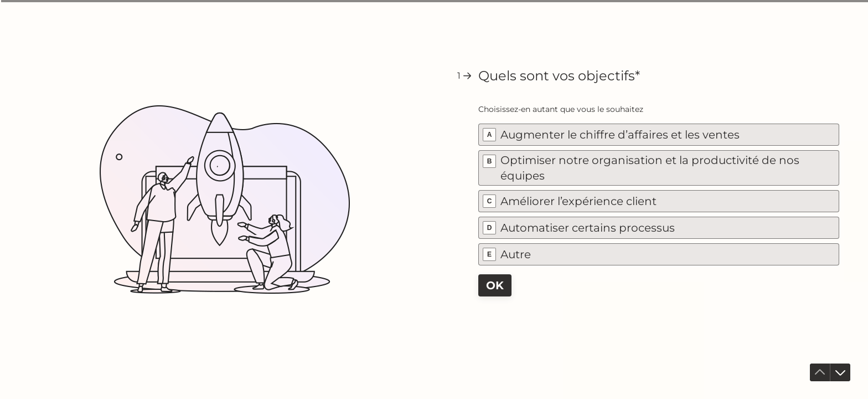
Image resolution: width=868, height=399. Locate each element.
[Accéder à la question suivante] (840, 372)
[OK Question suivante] (495, 285)
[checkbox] (659, 135)
